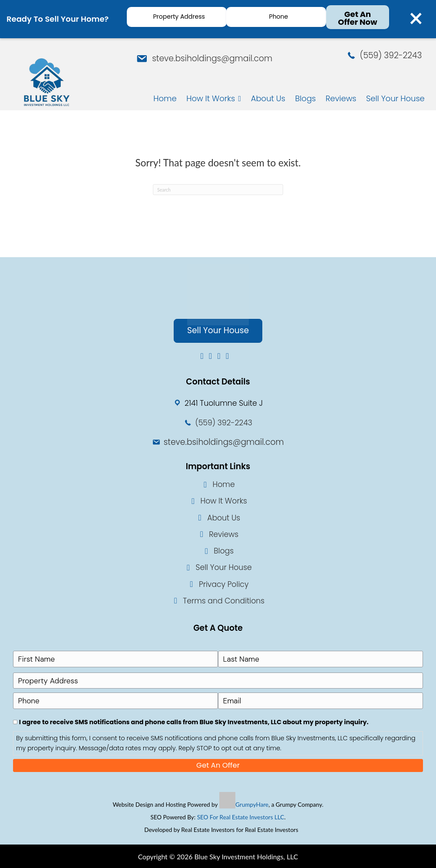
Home (224, 487)
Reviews (224, 537)
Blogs (224, 553)
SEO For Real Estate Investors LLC (241, 817)
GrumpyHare (252, 804)
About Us (224, 520)
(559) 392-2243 (392, 56)
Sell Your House (224, 570)
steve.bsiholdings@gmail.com (210, 58)
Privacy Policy (224, 586)
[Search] (218, 192)
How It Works (223, 504)
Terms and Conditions (224, 603)
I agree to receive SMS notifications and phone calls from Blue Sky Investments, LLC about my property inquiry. (194, 721)
